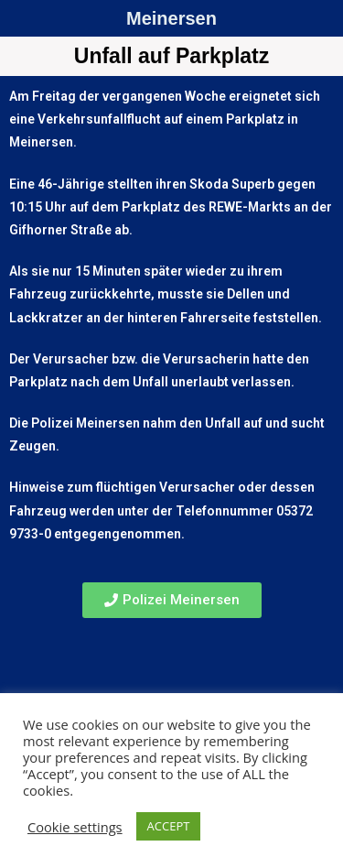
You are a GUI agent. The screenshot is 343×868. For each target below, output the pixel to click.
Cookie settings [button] (75, 827)
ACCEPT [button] (169, 826)
